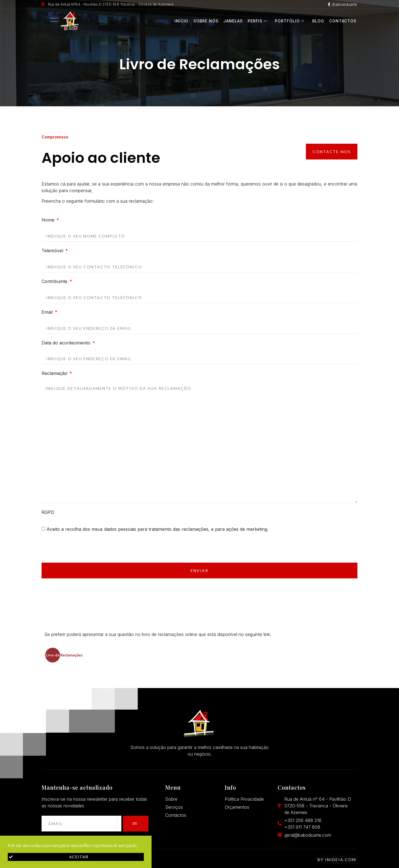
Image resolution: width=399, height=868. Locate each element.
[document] (199, 434)
